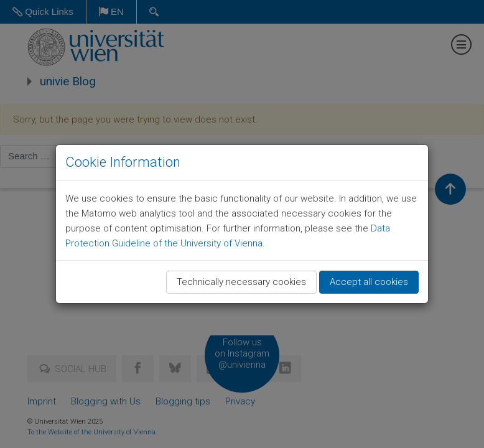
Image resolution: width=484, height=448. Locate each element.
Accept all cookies (369, 282)
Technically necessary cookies (241, 282)
